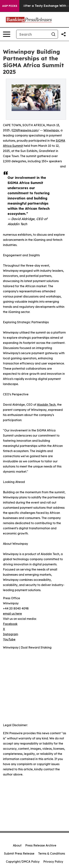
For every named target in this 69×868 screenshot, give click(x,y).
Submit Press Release (19, 853)
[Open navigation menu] (7, 34)
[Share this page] (63, 34)
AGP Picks (10, 6)
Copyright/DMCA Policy (23, 862)
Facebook (10, 624)
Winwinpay (51, 130)
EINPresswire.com (25, 130)
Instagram (10, 634)
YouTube (9, 639)
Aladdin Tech (46, 405)
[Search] (33, 34)
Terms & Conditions (52, 853)
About (17, 845)
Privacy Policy (53, 862)
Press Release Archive (41, 845)
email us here (12, 614)
